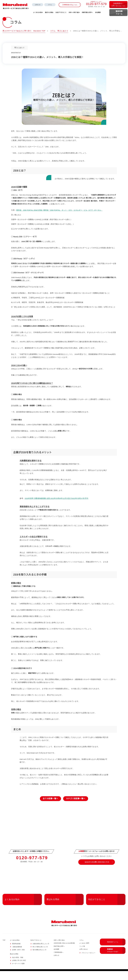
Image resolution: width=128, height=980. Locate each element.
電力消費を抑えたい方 (40, 959)
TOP (4, 949)
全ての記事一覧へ (50, 808)
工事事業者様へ (59, 961)
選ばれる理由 (65, 908)
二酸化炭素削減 (17, 956)
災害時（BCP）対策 (18, 959)
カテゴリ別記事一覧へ (76, 808)
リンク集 (82, 955)
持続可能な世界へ (87, 13)
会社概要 (98, 13)
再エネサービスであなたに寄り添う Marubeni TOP (24, 31)
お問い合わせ (84, 958)
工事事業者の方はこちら (70, 5)
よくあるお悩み (23, 908)
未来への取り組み (74, 13)
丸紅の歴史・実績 (18, 966)
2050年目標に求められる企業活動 (64, 952)
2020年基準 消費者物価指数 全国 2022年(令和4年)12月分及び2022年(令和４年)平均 (57, 507)
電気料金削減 (16, 953)
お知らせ (38, 5)
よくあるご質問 (84, 952)
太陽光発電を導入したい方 (41, 953)
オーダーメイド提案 (18, 972)
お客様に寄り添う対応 (19, 969)
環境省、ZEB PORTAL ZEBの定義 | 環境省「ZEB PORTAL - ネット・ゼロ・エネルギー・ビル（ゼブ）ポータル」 (59, 219)
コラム (50, 5)
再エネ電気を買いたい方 (40, 956)
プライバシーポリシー (88, 962)
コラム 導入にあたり (60, 31)
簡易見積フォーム (116, 951)
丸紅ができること (107, 908)
